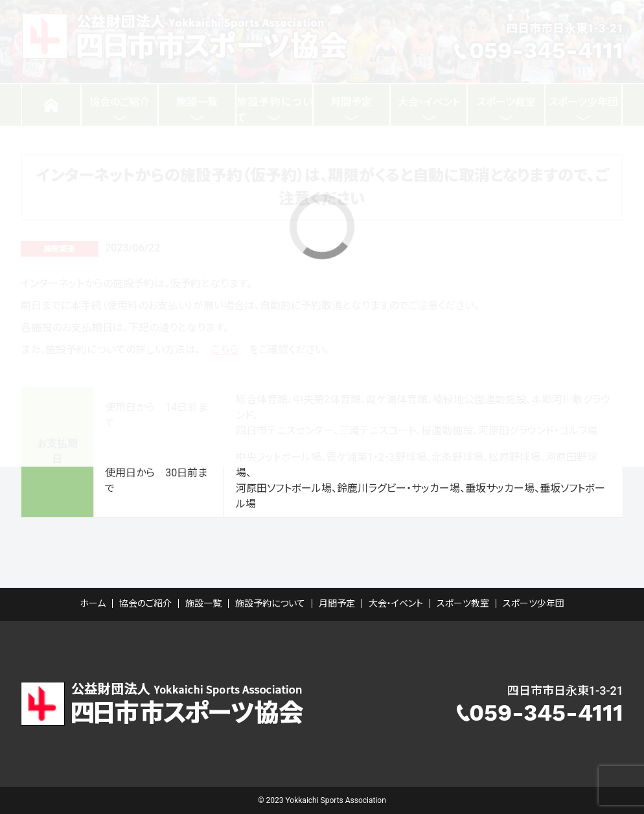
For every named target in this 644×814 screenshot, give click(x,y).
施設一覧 (203, 603)
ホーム (93, 603)
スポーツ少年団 (534, 603)
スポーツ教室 (463, 603)
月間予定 (337, 603)
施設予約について (270, 603)
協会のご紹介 (145, 603)
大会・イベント (396, 603)
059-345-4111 (546, 713)
